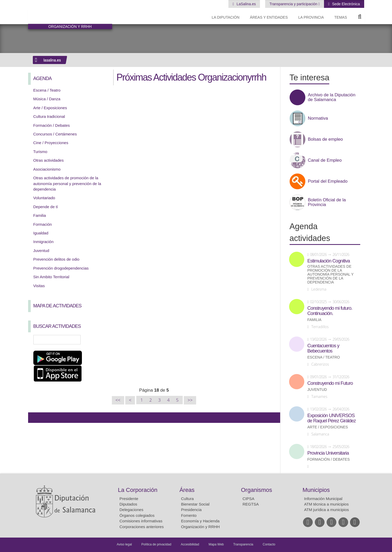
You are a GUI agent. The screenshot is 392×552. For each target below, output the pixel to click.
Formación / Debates (52, 125)
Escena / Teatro (47, 90)
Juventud (41, 251)
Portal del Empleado (328, 181)
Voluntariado (44, 198)
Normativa (318, 118)
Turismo (40, 152)
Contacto (269, 544)
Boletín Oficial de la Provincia (327, 202)
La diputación (226, 17)
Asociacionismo (47, 169)
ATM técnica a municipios (326, 504)
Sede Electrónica (346, 4)
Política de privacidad (156, 544)
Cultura (187, 499)
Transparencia (243, 544)
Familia (40, 215)
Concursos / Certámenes (55, 134)
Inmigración (44, 242)
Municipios (316, 490)
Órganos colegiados (137, 515)
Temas (341, 17)
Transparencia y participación (294, 4)
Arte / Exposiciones (50, 108)
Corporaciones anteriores (142, 527)
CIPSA (249, 499)
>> (190, 400)
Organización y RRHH (200, 527)
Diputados (128, 504)
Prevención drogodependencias (61, 268)
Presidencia (191, 510)
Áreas (187, 490)
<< (118, 400)
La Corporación (138, 490)
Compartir (35, 418)
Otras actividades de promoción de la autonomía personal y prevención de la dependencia (67, 183)
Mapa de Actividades (58, 306)
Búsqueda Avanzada (100, 340)
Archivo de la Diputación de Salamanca (332, 97)
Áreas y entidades (269, 17)
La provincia (311, 17)
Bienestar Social (195, 504)
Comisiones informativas (141, 521)
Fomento (189, 515)
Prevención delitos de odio (56, 259)
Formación (43, 224)
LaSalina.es (246, 4)
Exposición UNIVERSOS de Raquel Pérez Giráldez (332, 418)
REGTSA (251, 504)
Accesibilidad (190, 544)
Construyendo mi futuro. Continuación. (330, 311)
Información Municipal (323, 499)
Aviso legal (124, 544)
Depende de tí (46, 207)
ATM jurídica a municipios (326, 510)
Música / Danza (47, 99)
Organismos (257, 490)
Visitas (39, 286)
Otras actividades (49, 160)
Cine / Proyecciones (51, 143)
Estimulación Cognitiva (329, 261)
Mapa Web (216, 544)
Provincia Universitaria (328, 453)
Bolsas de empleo (325, 139)
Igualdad (41, 233)
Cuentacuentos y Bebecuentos (323, 348)
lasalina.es (52, 60)
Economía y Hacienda (200, 521)
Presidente (129, 499)
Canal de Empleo (325, 160)
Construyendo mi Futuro (330, 383)
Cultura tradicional (49, 116)
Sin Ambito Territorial (51, 277)
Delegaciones (131, 510)
